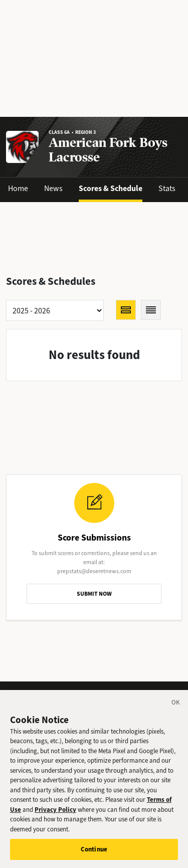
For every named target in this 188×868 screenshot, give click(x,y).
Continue (94, 850)
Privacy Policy (55, 810)
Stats (167, 188)
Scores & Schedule (111, 188)
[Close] (176, 704)
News (53, 188)
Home (18, 188)
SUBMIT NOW (94, 594)
